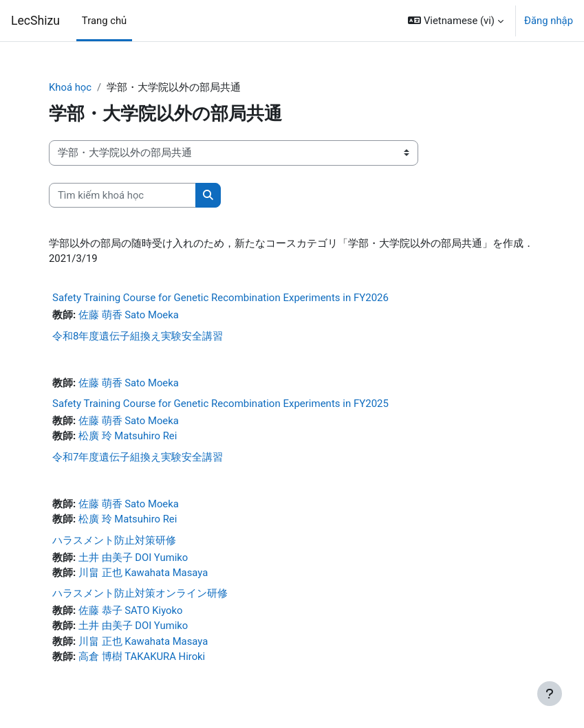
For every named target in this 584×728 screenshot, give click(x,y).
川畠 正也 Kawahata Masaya (143, 573)
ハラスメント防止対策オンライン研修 (140, 593)
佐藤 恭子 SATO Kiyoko (131, 610)
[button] (456, 21)
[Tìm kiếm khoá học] (122, 195)
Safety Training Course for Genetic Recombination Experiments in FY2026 (220, 298)
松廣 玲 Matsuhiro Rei (128, 436)
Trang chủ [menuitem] (104, 21)
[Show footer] (550, 694)
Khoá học (70, 87)
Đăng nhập (549, 21)
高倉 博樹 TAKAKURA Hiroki (142, 657)
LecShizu (35, 21)
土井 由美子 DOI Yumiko (133, 558)
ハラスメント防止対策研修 (114, 540)
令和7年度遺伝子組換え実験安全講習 (138, 457)
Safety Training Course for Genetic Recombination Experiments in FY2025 (220, 404)
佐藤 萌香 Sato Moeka (129, 315)
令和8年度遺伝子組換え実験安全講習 (138, 336)
